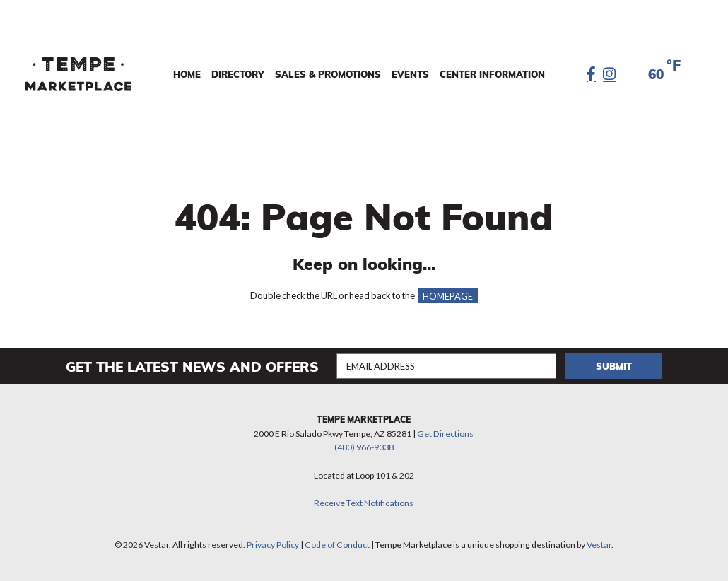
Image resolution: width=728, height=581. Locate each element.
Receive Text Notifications (364, 503)
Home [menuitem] (187, 74)
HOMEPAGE (448, 295)
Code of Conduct (337, 545)
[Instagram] (609, 75)
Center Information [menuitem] (492, 74)
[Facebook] (591, 75)
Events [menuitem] (410, 74)
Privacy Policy (273, 545)
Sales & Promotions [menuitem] (328, 74)
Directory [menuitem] (238, 74)
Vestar (599, 545)
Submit (614, 366)
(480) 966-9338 (364, 447)
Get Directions (445, 434)
